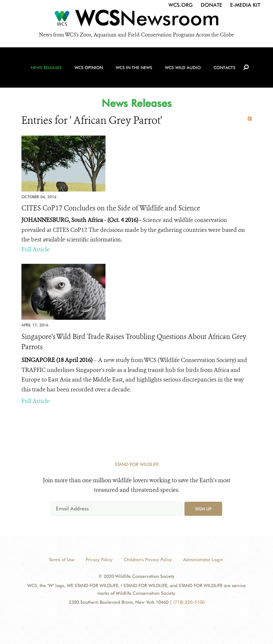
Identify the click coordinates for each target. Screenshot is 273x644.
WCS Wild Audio (183, 67)
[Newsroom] (136, 20)
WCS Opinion (89, 67)
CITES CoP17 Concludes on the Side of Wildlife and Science (111, 208)
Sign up (203, 509)
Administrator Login (203, 560)
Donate (211, 5)
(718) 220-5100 (189, 602)
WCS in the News (134, 67)
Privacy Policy (99, 560)
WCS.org (181, 5)
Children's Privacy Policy (148, 560)
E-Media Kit (245, 5)
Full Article (35, 249)
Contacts (224, 67)
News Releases (46, 67)
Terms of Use (62, 560)
